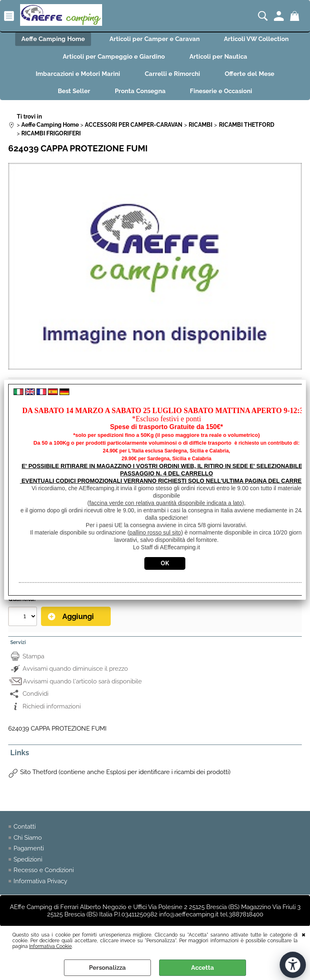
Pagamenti (29, 849)
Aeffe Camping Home (53, 39)
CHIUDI (304, 934)
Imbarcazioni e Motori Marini (78, 74)
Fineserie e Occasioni (221, 91)
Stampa (33, 656)
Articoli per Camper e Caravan (155, 39)
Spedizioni (28, 859)
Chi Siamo (28, 838)
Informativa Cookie (50, 946)
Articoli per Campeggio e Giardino (114, 57)
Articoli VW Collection (257, 39)
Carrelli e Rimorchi (172, 74)
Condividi (35, 694)
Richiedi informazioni (52, 706)
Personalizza (107, 968)
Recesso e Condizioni (44, 870)
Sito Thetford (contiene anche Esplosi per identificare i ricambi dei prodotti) (125, 772)
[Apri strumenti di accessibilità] (293, 965)
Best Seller (74, 91)
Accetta (203, 968)
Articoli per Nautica (218, 57)
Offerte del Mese (250, 74)
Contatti (25, 827)
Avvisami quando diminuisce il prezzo (75, 669)
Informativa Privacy (40, 881)
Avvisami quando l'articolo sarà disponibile (82, 681)
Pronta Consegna (140, 91)
